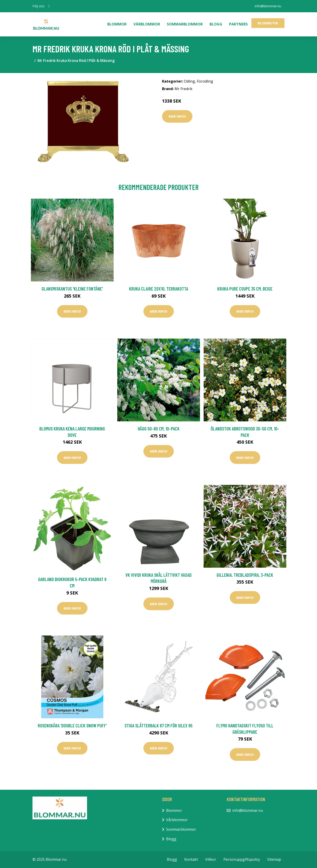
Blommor (117, 24)
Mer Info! (177, 116)
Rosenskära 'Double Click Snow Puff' (72, 725)
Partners (238, 24)
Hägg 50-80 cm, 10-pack (159, 429)
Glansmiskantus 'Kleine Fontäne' (72, 289)
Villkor (211, 859)
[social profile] (49, 6)
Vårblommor (147, 24)
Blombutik (268, 23)
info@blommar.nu (268, 6)
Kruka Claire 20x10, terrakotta (159, 289)
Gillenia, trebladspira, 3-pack (245, 575)
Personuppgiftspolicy (242, 859)
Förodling (205, 81)
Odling (189, 81)
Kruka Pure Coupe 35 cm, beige (245, 289)
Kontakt (191, 859)
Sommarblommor (185, 24)
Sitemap (274, 859)
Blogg (216, 24)
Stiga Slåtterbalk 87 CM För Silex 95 (158, 725)
